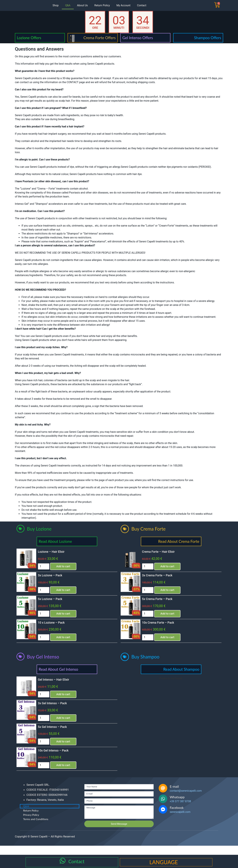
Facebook (177, 817)
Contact (142, 5)
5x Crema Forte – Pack (161, 601)
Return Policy (102, 5)
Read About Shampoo (181, 674)
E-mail (174, 796)
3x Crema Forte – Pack (161, 577)
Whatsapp (177, 806)
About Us (82, 5)
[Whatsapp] (163, 808)
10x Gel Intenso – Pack (57, 759)
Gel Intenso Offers (138, 38)
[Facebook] (163, 819)
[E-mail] (163, 797)
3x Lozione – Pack (53, 577)
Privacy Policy (31, 824)
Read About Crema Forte (179, 541)
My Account (124, 5)
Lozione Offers (29, 38)
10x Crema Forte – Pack (161, 626)
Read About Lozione (55, 541)
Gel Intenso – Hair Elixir (57, 684)
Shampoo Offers (208, 38)
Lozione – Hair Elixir (55, 552)
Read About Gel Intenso (58, 674)
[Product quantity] (47, 567)
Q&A (68, 5)
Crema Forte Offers (100, 38)
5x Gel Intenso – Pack (56, 734)
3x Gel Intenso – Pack (56, 709)
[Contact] (63, 862)
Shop (56, 5)
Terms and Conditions (36, 828)
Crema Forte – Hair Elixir (162, 552)
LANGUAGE (164, 862)
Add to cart (69, 567)
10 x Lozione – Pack (55, 626)
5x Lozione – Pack (53, 601)
